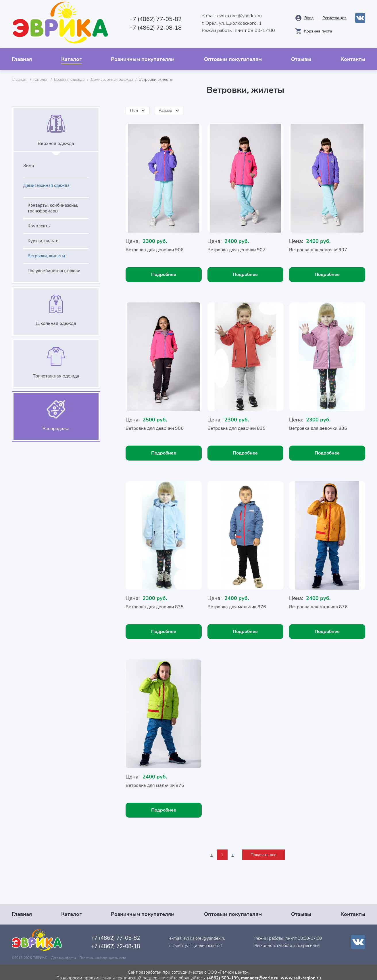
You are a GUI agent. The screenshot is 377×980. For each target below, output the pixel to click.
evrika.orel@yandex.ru (237, 14)
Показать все (263, 849)
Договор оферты (64, 953)
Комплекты (39, 222)
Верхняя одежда (69, 75)
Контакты (353, 55)
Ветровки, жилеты (46, 252)
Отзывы (301, 55)
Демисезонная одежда (112, 75)
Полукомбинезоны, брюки (54, 266)
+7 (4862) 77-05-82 (149, 17)
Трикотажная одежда (56, 372)
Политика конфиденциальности (103, 953)
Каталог (71, 55)
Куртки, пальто (43, 237)
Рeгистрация (334, 16)
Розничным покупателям (143, 55)
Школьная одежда (56, 319)
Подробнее (164, 270)
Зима (29, 161)
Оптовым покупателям (233, 55)
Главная (22, 55)
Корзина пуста (318, 29)
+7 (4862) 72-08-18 (149, 25)
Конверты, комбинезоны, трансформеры (53, 204)
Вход (309, 16)
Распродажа (56, 424)
